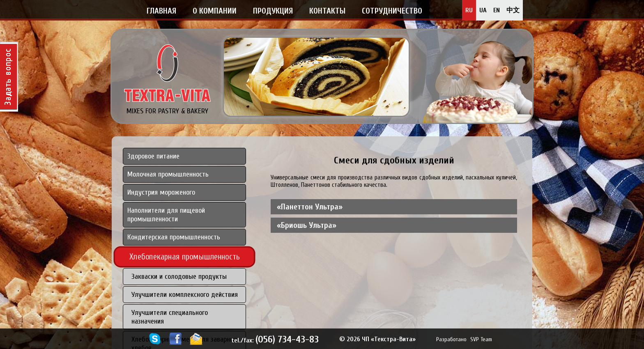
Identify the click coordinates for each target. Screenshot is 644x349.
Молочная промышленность (168, 174)
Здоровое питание (153, 156)
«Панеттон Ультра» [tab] (310, 207)
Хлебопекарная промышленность (185, 257)
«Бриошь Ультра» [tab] (307, 225)
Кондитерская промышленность (174, 237)
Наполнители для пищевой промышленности (166, 215)
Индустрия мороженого (161, 192)
